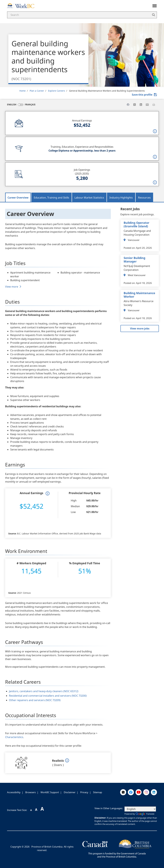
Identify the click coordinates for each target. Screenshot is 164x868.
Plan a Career (37, 91)
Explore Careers (57, 91)
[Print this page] (154, 105)
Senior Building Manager (134, 260)
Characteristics (14, 737)
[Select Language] (140, 809)
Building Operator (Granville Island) (136, 224)
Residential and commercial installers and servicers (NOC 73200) (48, 696)
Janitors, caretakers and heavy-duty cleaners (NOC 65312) (44, 691)
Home (23, 91)
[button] (155, 131)
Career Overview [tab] (18, 198)
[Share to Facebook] (128, 105)
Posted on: (129, 248)
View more (12, 287)
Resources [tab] (144, 198)
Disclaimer (70, 792)
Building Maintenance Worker (139, 295)
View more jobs (140, 328)
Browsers (31, 792)
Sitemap (98, 792)
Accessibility (14, 792)
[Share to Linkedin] (141, 105)
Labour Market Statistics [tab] (89, 198)
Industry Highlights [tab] (121, 198)
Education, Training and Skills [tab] (51, 198)
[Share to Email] (147, 105)
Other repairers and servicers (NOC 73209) (35, 700)
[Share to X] (135, 105)
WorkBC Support (50, 792)
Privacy (84, 792)
